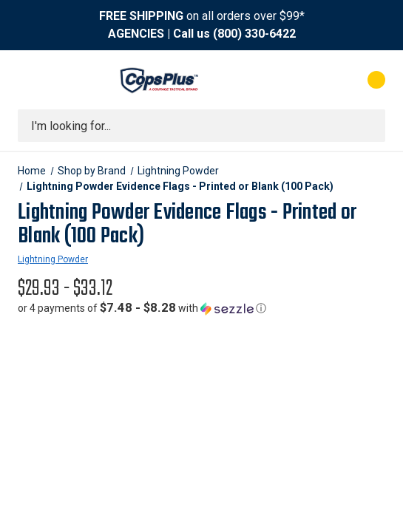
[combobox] (201, 126)
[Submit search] (369, 126)
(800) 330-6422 (254, 34)
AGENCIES (136, 34)
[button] (142, 308)
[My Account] (317, 80)
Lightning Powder (53, 259)
